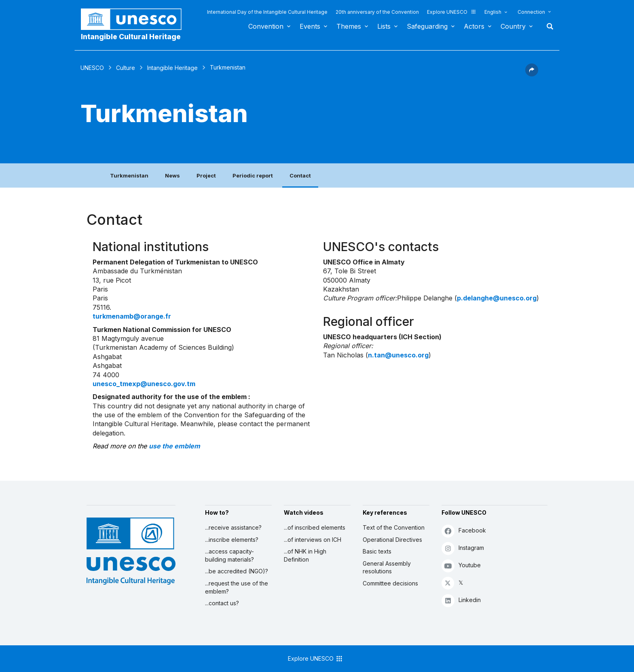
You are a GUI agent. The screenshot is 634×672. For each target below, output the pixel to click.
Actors (474, 26)
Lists (384, 26)
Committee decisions (390, 583)
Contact (300, 175)
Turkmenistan (129, 175)
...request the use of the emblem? (237, 587)
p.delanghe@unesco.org (497, 298)
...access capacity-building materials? (229, 555)
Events (310, 26)
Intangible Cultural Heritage (131, 37)
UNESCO (92, 68)
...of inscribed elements (315, 527)
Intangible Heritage (172, 68)
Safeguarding (427, 26)
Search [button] (547, 26)
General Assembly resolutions (387, 567)
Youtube (461, 565)
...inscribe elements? (232, 540)
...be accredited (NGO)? (237, 571)
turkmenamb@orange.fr (132, 316)
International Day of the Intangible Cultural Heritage (267, 12)
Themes (349, 26)
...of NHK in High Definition (305, 555)
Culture (126, 68)
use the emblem (174, 446)
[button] (532, 74)
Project (206, 175)
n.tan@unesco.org (398, 355)
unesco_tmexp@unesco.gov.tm (144, 384)
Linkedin (461, 600)
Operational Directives (392, 540)
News (172, 175)
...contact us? (222, 603)
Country (513, 26)
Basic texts (377, 551)
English (493, 12)
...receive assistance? (233, 527)
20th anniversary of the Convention (377, 12)
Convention (266, 26)
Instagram (463, 548)
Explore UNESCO (452, 12)
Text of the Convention (394, 527)
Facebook (464, 531)
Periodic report (253, 175)
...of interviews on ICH (313, 540)
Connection (531, 12)
